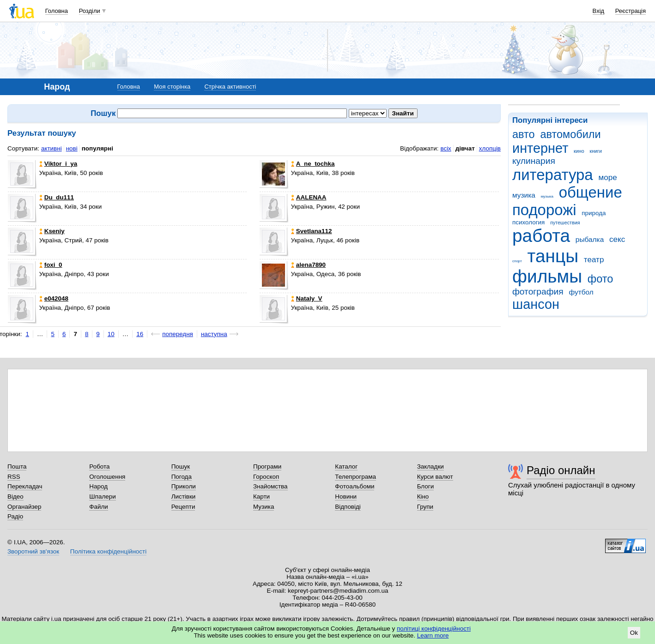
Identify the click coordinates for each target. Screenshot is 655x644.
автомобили (570, 134)
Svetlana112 (312, 231)
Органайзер (24, 507)
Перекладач (25, 486)
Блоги (426, 486)
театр (594, 260)
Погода (182, 477)
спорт (517, 261)
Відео (15, 497)
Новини (346, 497)
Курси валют (435, 477)
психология (528, 222)
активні (52, 148)
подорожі (544, 210)
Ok (634, 633)
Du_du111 (57, 197)
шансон (536, 304)
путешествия (565, 223)
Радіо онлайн (561, 470)
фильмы (547, 276)
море (607, 178)
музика (524, 195)
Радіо (15, 516)
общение (591, 192)
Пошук (181, 466)
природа (594, 213)
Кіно (423, 497)
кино (579, 151)
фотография (538, 292)
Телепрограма (355, 477)
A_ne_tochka (313, 164)
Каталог (346, 466)
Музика (264, 507)
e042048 (54, 298)
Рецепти (183, 507)
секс (617, 239)
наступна (214, 334)
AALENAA (309, 197)
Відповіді (348, 507)
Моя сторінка (172, 87)
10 (111, 334)
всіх (446, 148)
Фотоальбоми (355, 486)
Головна (57, 11)
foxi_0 (51, 265)
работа (541, 236)
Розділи (90, 11)
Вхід (599, 11)
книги (596, 151)
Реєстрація (631, 11)
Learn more (433, 635)
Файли (99, 507)
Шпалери (102, 497)
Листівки (184, 497)
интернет (540, 148)
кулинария (534, 161)
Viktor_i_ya (58, 164)
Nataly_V (307, 298)
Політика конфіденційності (108, 551)
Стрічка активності (230, 87)
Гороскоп (266, 477)
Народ (98, 486)
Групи (425, 507)
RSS (14, 477)
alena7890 (308, 265)
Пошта (17, 466)
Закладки (431, 466)
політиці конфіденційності (434, 629)
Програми (267, 466)
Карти (261, 497)
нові (72, 148)
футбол (581, 292)
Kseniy (52, 231)
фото (600, 279)
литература (553, 175)
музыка (547, 196)
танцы (553, 256)
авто (524, 134)
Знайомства (270, 486)
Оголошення (107, 477)
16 (140, 334)
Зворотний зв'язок (33, 551)
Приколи (184, 486)
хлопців (490, 148)
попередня (178, 334)
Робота (99, 466)
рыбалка (590, 239)
